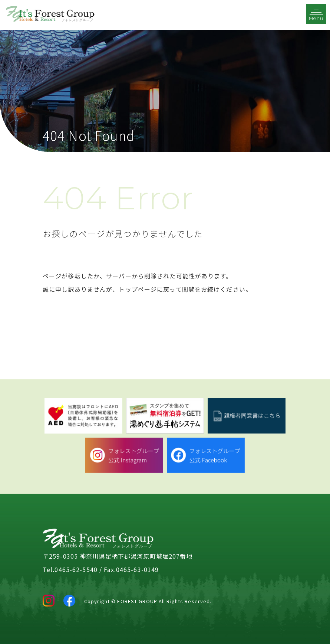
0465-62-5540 (76, 569)
